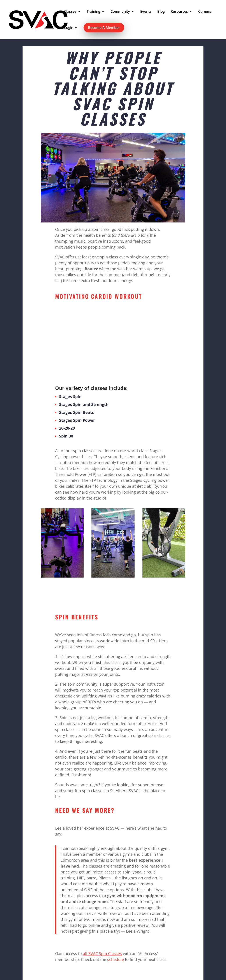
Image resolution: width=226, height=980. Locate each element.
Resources (179, 12)
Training (93, 12)
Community (120, 12)
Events (146, 12)
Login (69, 28)
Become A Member (104, 28)
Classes (70, 12)
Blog (161, 12)
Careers (205, 12)
